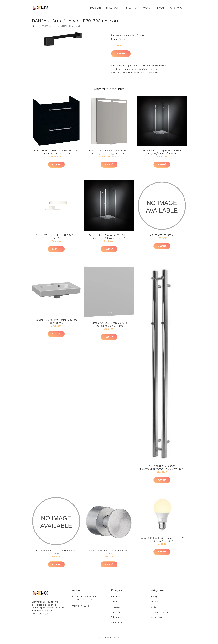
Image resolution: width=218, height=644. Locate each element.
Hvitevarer (112, 8)
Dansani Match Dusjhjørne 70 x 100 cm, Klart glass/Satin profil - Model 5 (109, 238)
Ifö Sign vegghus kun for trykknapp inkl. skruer (56, 553)
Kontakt (155, 603)
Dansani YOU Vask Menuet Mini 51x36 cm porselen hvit (56, 323)
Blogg (160, 8)
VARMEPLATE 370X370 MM (162, 237)
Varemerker (176, 8)
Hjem (34, 27)
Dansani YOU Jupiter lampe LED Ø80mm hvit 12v (56, 238)
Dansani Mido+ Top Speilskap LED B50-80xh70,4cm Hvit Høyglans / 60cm (109, 154)
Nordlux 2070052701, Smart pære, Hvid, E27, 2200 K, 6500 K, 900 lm (162, 541)
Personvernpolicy (159, 614)
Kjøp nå (121, 55)
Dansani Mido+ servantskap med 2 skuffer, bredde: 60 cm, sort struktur (56, 154)
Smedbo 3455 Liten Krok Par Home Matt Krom (109, 553)
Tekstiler (147, 8)
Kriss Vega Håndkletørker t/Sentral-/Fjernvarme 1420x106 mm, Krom (162, 469)
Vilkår (153, 608)
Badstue (115, 603)
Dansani (140, 36)
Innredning (130, 8)
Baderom (95, 8)
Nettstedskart (157, 619)
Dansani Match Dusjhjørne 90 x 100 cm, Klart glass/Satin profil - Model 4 (162, 154)
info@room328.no (80, 607)
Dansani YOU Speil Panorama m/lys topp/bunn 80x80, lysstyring (109, 326)
